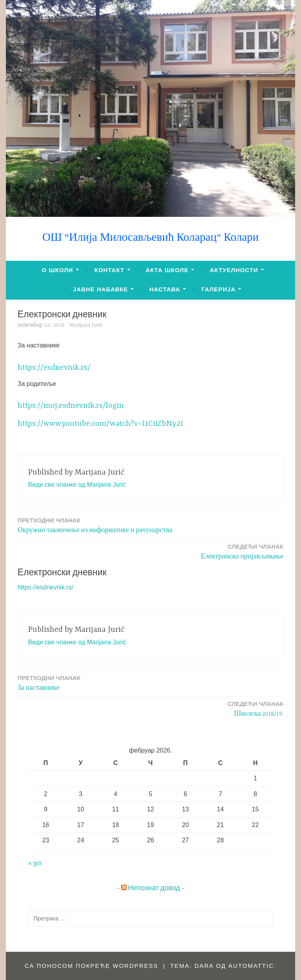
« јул (35, 863)
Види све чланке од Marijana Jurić (77, 485)
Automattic (251, 966)
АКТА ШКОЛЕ (167, 270)
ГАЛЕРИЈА (218, 289)
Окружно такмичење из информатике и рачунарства (95, 525)
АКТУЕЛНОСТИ (234, 270)
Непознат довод (154, 889)
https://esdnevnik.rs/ (54, 368)
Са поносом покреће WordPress (92, 966)
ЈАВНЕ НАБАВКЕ (101, 289)
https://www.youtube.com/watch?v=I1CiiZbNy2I (100, 424)
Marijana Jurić (86, 325)
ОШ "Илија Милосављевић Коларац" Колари (150, 238)
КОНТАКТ (109, 270)
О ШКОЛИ (58, 270)
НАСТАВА (165, 289)
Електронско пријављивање (242, 551)
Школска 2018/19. (256, 708)
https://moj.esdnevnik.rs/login (71, 406)
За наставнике (49, 683)
